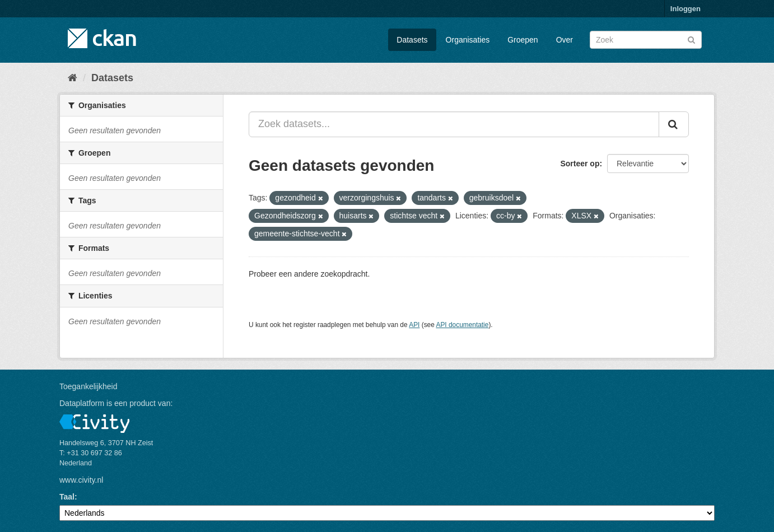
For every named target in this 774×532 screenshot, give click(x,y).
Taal (67, 497)
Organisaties (468, 40)
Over (565, 40)
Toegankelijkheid (88, 386)
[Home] (73, 78)
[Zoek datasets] (646, 40)
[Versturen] (691, 39)
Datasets (412, 40)
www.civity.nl (81, 480)
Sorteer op (580, 164)
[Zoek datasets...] (454, 124)
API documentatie (463, 325)
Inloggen (686, 9)
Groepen (523, 40)
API (414, 325)
